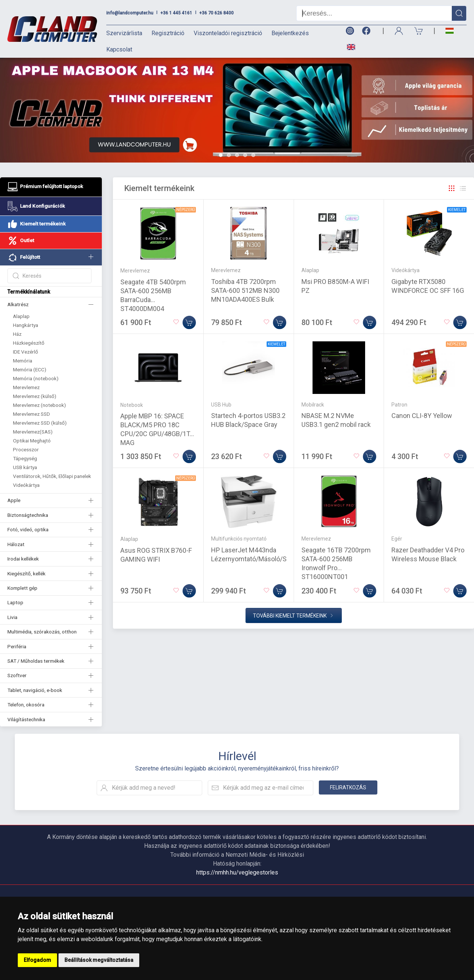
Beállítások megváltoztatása (99, 960)
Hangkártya (26, 325)
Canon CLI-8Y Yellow (422, 416)
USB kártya (25, 467)
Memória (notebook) (36, 378)
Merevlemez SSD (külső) (40, 423)
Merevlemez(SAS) (33, 432)
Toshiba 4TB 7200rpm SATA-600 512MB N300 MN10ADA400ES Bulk (245, 290)
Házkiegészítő (29, 343)
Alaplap (21, 316)
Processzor (26, 449)
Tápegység (25, 458)
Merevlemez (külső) (35, 396)
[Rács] (452, 188)
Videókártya (26, 485)
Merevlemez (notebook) (39, 405)
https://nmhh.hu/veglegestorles (237, 872)
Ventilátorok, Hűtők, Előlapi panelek (52, 476)
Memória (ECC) (30, 369)
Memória (23, 361)
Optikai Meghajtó (32, 441)
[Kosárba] (189, 322)
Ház (17, 334)
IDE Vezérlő (26, 352)
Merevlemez (26, 387)
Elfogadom (37, 960)
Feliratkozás (348, 787)
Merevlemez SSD (31, 414)
